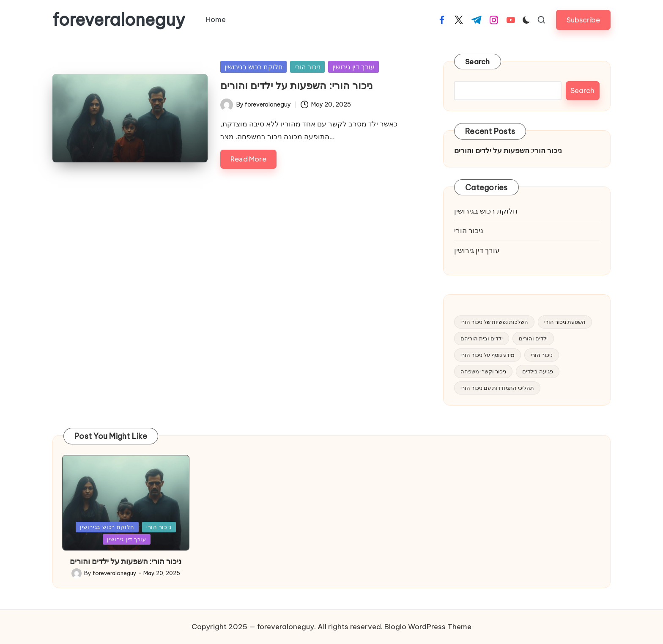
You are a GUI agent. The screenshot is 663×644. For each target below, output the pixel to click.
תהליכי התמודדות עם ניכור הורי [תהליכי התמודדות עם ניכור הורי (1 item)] (497, 388)
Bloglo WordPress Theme (428, 627)
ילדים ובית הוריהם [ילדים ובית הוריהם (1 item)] (482, 338)
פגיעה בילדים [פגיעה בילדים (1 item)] (538, 371)
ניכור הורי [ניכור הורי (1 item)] (542, 355)
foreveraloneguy (119, 20)
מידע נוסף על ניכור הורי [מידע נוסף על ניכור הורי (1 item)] (488, 355)
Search (478, 62)
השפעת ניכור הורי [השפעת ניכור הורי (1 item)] (565, 322)
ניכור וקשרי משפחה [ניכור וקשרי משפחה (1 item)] (483, 371)
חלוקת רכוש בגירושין (253, 67)
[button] (583, 20)
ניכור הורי (307, 67)
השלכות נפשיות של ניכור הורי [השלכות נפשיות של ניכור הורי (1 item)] (494, 322)
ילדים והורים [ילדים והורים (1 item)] (533, 338)
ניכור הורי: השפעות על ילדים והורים (297, 85)
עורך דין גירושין (353, 67)
